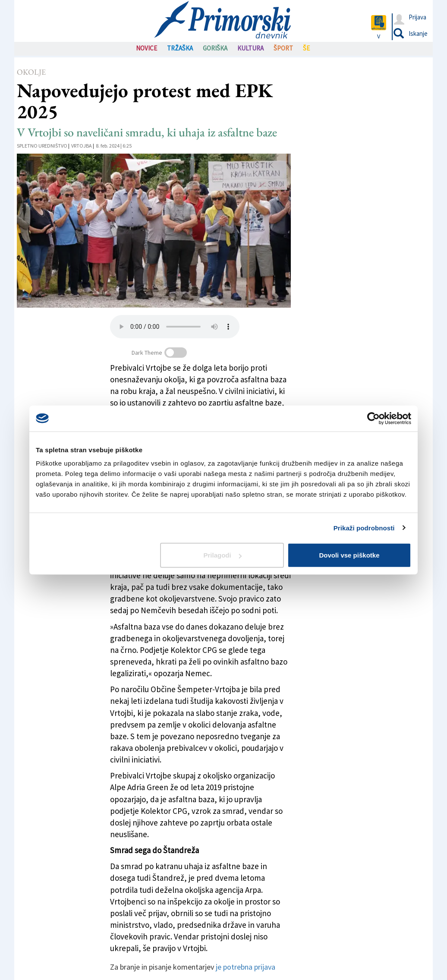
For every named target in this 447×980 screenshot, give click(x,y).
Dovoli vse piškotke (349, 555)
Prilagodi (223, 555)
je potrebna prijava (246, 967)
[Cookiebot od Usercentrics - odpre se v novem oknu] (373, 418)
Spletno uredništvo (42, 146)
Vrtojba (82, 146)
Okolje (31, 72)
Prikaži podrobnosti (364, 528)
